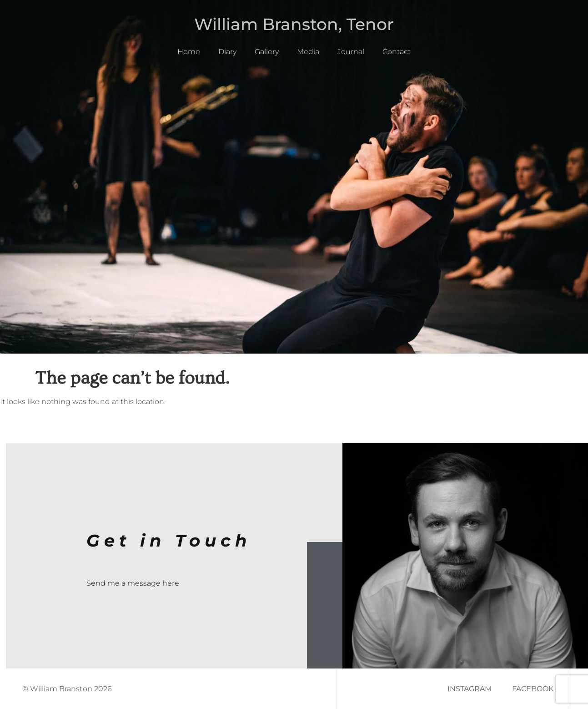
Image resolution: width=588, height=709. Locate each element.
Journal (351, 52)
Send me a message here (133, 583)
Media (308, 52)
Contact (397, 52)
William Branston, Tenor (294, 24)
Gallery (267, 52)
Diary (227, 52)
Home (189, 52)
